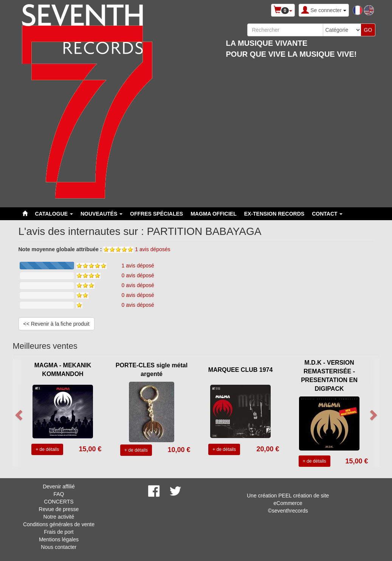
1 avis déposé (138, 266)
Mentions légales (59, 539)
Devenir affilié (59, 486)
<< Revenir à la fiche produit (57, 324)
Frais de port (59, 532)
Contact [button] (327, 214)
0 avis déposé (138, 275)
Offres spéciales (156, 214)
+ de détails (47, 449)
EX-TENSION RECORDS (274, 214)
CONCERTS (59, 502)
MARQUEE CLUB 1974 (241, 370)
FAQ (59, 494)
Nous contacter (59, 547)
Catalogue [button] (54, 214)
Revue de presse (59, 509)
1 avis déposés (153, 249)
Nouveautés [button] (101, 214)
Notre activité (59, 517)
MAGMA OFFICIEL (214, 214)
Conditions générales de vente (59, 524)
